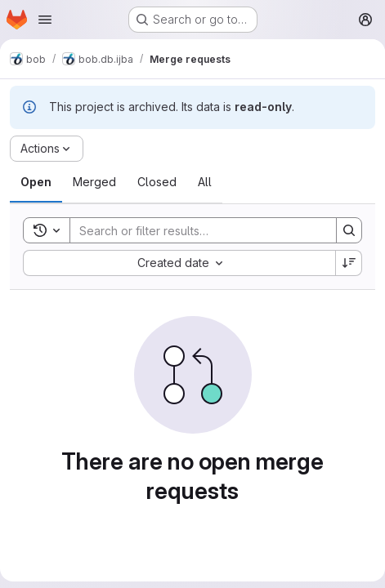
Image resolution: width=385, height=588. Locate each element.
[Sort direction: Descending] (349, 263)
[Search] (195, 230)
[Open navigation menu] (45, 20)
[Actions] (47, 149)
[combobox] (179, 263)
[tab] (36, 182)
